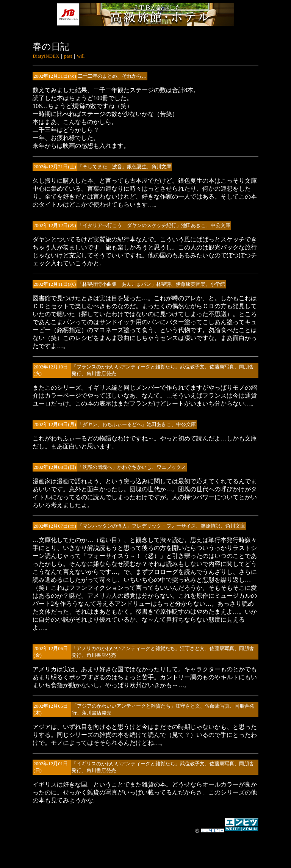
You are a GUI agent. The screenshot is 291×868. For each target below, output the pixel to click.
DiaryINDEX (46, 56)
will (81, 56)
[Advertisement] (145, 847)
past (68, 56)
